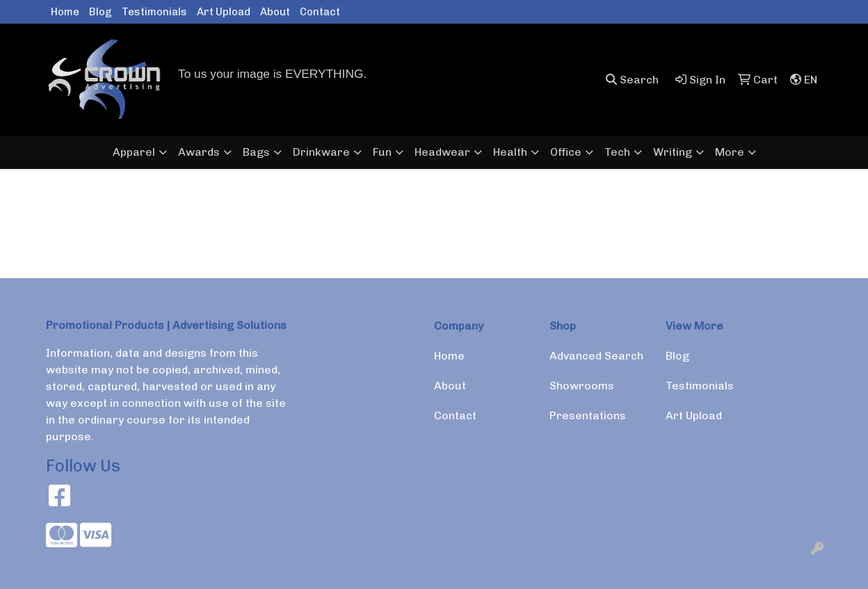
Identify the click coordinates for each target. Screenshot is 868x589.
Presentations (588, 415)
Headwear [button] (442, 152)
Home (65, 12)
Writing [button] (673, 152)
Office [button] (566, 152)
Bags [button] (256, 152)
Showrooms (582, 386)
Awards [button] (199, 152)
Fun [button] (382, 152)
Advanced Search (596, 356)
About (275, 12)
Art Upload (224, 12)
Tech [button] (617, 152)
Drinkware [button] (321, 152)
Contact (320, 12)
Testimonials (154, 12)
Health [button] (510, 152)
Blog (101, 12)
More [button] (730, 152)
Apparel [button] (134, 152)
